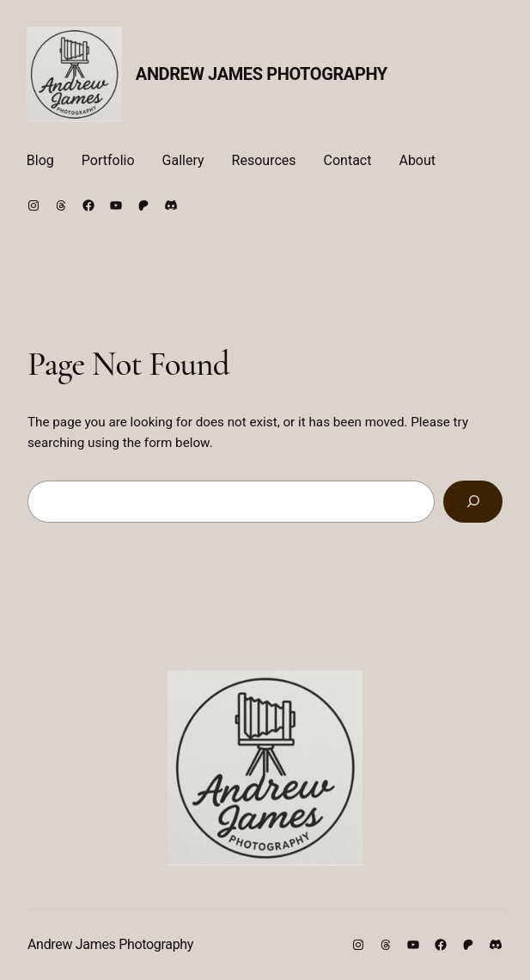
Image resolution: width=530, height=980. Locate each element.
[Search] (473, 501)
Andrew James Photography (262, 74)
